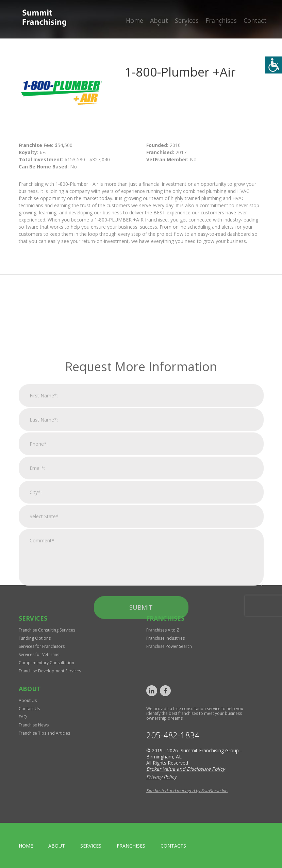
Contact (255, 20)
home (26, 846)
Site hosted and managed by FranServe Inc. (187, 791)
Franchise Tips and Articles (44, 733)
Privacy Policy (161, 777)
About (159, 20)
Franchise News (34, 725)
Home (135, 20)
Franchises (221, 20)
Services (187, 20)
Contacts (173, 846)
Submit (141, 683)
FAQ (23, 717)
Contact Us (29, 709)
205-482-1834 (173, 735)
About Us (28, 700)
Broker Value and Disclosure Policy (186, 769)
